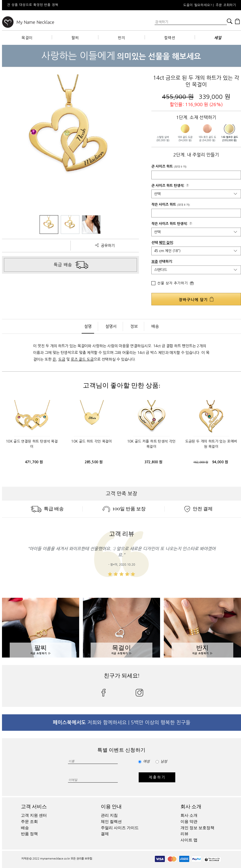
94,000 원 (220, 462)
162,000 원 (201, 462)
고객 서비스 (34, 807)
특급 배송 (47, 509)
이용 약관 (189, 822)
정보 (134, 326)
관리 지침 (109, 815)
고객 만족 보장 (121, 494)
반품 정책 (29, 834)
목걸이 (27, 38)
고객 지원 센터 (34, 815)
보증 (155, 262)
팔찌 (75, 38)
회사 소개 (191, 807)
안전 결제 (198, 509)
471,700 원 (34, 462)
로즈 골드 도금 (82, 359)
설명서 (111, 326)
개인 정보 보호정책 (197, 828)
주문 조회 (29, 822)
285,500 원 (94, 462)
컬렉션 (170, 38)
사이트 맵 (189, 840)
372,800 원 (153, 462)
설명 (88, 326)
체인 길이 (166, 243)
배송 (155, 326)
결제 (105, 834)
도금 (62, 359)
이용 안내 (111, 807)
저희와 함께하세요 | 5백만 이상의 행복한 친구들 (122, 723)
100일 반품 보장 (124, 509)
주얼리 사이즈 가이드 (120, 828)
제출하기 (157, 777)
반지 (121, 38)
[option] (69, 5)
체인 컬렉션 (111, 822)
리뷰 (184, 834)
